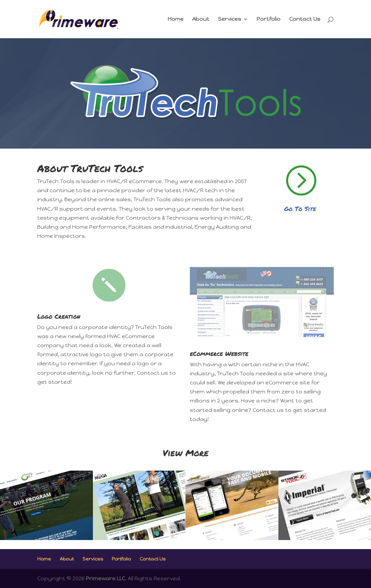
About (201, 19)
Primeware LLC (105, 578)
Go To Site (300, 209)
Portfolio (269, 19)
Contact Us (305, 19)
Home (176, 19)
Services (230, 19)
